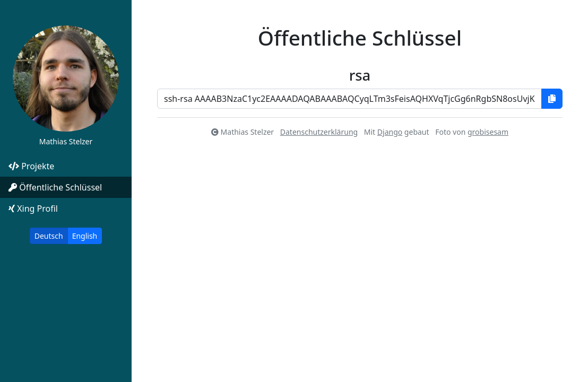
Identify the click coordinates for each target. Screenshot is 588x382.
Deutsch (49, 236)
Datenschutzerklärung (319, 132)
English (85, 236)
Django (390, 132)
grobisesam (488, 132)
